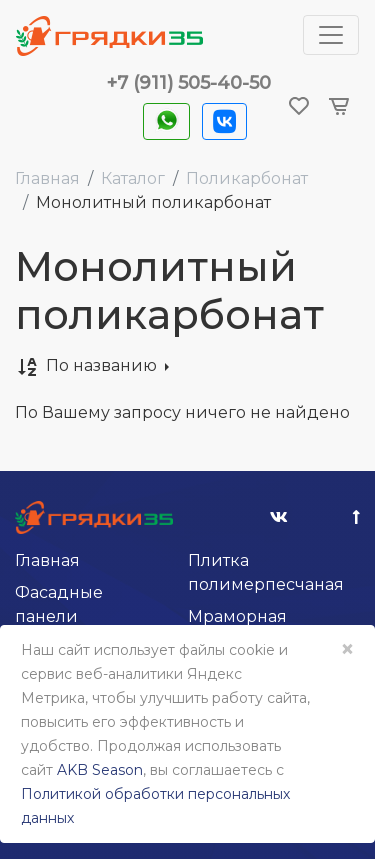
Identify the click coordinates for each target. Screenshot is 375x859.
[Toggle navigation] (331, 35)
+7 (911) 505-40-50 (189, 83)
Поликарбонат (247, 178)
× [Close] (347, 649)
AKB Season (100, 770)
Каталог (133, 178)
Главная (47, 178)
